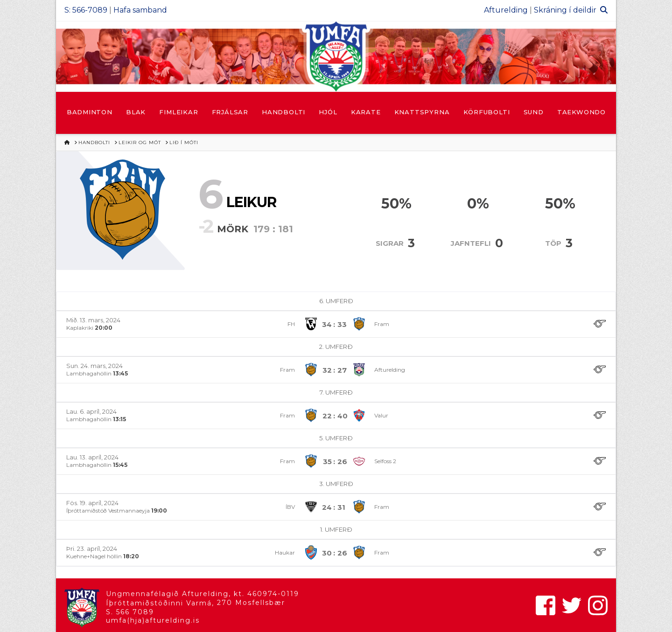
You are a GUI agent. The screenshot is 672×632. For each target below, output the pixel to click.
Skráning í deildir (565, 10)
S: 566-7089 (86, 10)
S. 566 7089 (130, 612)
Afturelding (506, 10)
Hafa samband (140, 10)
